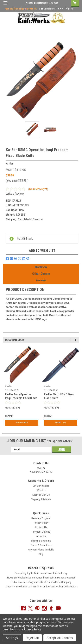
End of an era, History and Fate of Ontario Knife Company (41, 582)
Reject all (32, 638)
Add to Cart (61, 423)
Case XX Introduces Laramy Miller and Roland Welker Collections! (41, 587)
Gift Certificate (47, 9)
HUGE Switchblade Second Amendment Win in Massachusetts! (41, 578)
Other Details (41, 274)
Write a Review (15, 194)
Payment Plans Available (41, 550)
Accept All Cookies (60, 638)
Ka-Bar (9, 386)
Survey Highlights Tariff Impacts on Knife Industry (41, 573)
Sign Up (69, 9)
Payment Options (41, 532)
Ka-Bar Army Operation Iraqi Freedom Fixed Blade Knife (21, 398)
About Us (41, 536)
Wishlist (41, 490)
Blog (41, 554)
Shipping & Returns (41, 499)
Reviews (41, 280)
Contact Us (41, 527)
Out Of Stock (22, 423)
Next (76, 340)
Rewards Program (41, 518)
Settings (12, 638)
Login (58, 9)
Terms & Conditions (41, 545)
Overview (41, 267)
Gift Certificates (41, 486)
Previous (71, 340)
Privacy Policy (41, 523)
